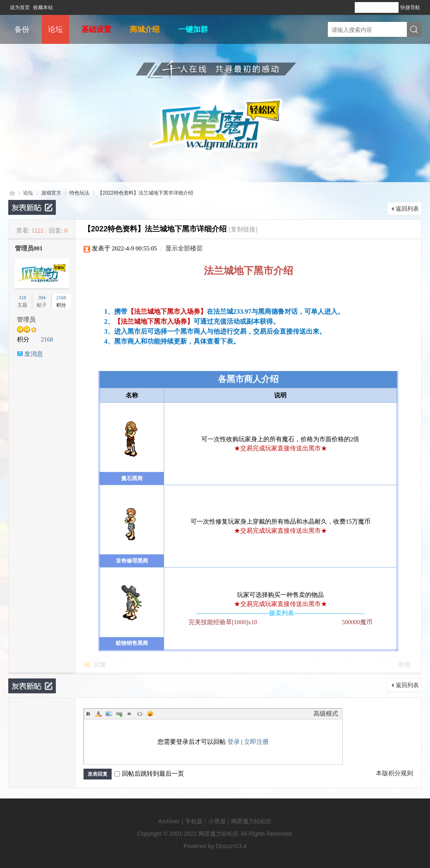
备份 (22, 29)
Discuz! (225, 846)
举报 (404, 665)
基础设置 (96, 29)
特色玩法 (79, 193)
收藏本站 (43, 7)
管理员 (26, 320)
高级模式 (326, 714)
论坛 (55, 29)
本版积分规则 (394, 773)
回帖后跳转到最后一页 (149, 774)
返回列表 (407, 209)
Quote (129, 714)
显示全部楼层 (184, 248)
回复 (100, 665)
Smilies (150, 714)
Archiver (169, 821)
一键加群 (193, 29)
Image (109, 714)
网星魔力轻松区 (12, 193)
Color (98, 714)
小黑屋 (217, 821)
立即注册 (385, 7)
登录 (363, 7)
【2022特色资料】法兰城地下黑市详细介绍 (145, 193)
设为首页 (20, 7)
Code (140, 714)
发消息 (34, 354)
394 (42, 298)
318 (22, 298)
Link (119, 714)
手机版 (194, 821)
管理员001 (29, 248)
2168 (61, 298)
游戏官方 (51, 193)
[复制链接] (243, 229)
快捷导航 (410, 7)
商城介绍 (145, 29)
